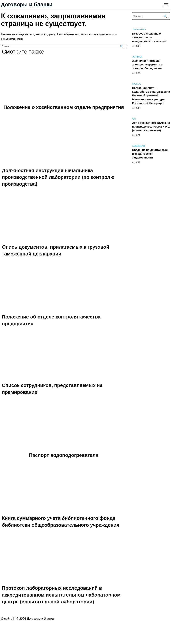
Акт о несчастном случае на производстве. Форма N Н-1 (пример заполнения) (151, 127)
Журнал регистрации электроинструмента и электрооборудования (147, 65)
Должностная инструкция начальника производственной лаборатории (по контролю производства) (58, 177)
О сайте (7, 619)
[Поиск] (121, 46)
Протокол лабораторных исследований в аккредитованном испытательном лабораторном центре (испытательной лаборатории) (61, 595)
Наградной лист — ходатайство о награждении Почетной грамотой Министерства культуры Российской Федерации (151, 96)
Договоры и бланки (27, 4)
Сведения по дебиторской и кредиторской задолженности (150, 154)
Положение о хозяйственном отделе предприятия (64, 107)
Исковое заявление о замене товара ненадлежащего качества (149, 37)
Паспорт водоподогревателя (64, 455)
